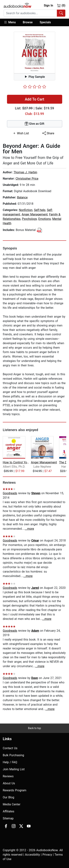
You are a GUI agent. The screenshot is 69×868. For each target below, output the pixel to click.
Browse (28, 22)
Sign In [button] (48, 5)
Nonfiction (26, 210)
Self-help (40, 210)
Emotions (45, 219)
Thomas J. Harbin (25, 172)
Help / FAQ (10, 762)
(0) (61, 5)
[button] (11, 22)
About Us (9, 783)
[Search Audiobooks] (61, 13)
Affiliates (9, 811)
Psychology (29, 219)
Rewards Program (15, 790)
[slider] (35, 87)
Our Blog (8, 797)
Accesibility (32, 855)
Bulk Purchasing (13, 755)
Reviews (8, 776)
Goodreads (10, 493)
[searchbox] (30, 13)
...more (29, 529)
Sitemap (8, 818)
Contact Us (10, 748)
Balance (22, 197)
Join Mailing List (14, 769)
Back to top (34, 728)
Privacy (47, 855)
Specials (45, 22)
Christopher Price (27, 179)
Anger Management (34, 214)
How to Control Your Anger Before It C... (16, 462)
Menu (10, 22)
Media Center (12, 804)
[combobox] (34, 13)
